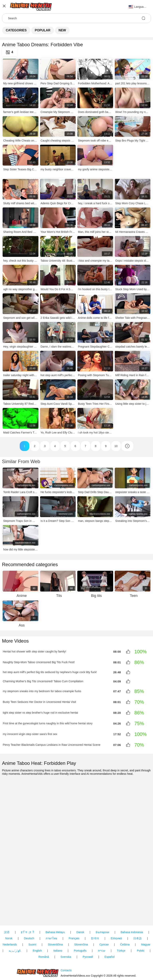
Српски (104, 922)
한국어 (95, 916)
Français (74, 916)
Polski (141, 928)
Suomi (32, 922)
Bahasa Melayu (55, 910)
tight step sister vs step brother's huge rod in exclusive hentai (40, 712)
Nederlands (10, 922)
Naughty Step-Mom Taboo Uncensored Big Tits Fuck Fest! (39, 662)
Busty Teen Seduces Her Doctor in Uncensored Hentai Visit (39, 701)
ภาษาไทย (51, 916)
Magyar (146, 922)
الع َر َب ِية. (15, 928)
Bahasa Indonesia (132, 910)
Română (44, 934)
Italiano (58, 928)
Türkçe (121, 928)
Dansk (80, 910)
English (37, 928)
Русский (88, 934)
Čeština (125, 922)
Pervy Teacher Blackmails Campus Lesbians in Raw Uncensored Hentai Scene (52, 744)
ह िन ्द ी (27, 910)
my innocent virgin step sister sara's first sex (30, 733)
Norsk (9, 916)
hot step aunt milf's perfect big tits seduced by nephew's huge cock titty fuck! (50, 672)
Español (109, 934)
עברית (102, 928)
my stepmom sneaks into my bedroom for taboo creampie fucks (42, 690)
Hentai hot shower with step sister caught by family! (34, 651)
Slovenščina (55, 922)
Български (102, 910)
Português (80, 928)
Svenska (66, 934)
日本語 (137, 916)
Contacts (66, 959)
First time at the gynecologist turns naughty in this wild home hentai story (48, 723)
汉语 (7, 910)
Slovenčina (81, 922)
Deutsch (29, 916)
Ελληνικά (116, 916)
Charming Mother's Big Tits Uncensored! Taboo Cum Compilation (43, 681)
